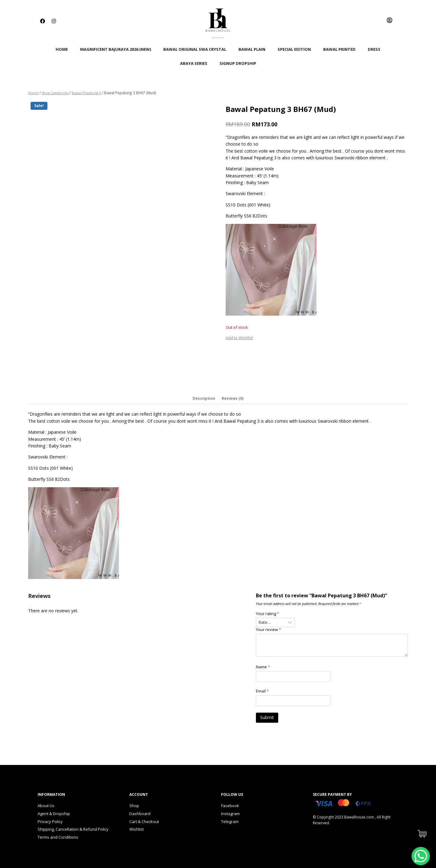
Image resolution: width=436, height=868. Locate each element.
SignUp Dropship (238, 63)
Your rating (269, 614)
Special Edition (294, 49)
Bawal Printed (339, 49)
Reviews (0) (233, 399)
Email (263, 693)
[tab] (204, 399)
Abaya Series (194, 63)
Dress (374, 49)
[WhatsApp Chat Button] (421, 856)
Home (62, 49)
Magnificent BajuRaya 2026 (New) (116, 49)
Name (264, 669)
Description (204, 399)
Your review (269, 631)
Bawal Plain (252, 49)
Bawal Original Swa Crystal (195, 49)
